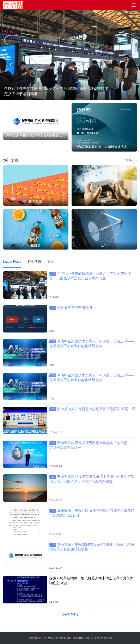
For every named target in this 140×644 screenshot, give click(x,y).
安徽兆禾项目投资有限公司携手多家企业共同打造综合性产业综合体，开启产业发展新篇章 (92, 479)
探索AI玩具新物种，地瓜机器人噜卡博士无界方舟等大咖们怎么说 (92, 581)
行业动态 (34, 262)
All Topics (131, 160)
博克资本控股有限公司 (71, 308)
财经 (51, 262)
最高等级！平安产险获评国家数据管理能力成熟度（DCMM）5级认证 (92, 513)
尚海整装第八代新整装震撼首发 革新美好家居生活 (92, 409)
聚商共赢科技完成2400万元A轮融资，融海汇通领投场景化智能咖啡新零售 (92, 547)
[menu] (134, 5)
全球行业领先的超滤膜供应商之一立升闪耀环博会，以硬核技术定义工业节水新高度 (56, 91)
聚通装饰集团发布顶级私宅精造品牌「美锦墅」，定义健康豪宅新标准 (92, 445)
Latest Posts (12, 262)
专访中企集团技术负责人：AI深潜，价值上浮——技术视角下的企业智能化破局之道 (92, 344)
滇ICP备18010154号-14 (80, 638)
